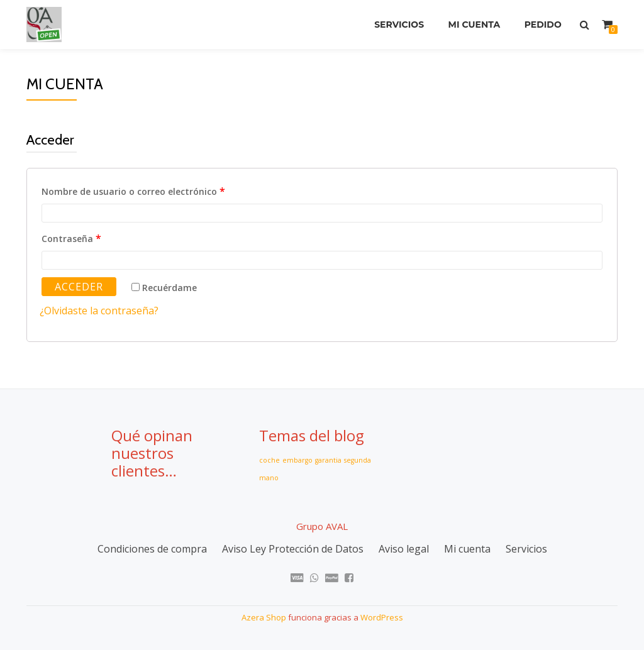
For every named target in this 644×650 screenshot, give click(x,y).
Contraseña (71, 238)
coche (269, 460)
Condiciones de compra (152, 548)
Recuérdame (164, 288)
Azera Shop (264, 616)
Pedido (542, 25)
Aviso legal (404, 548)
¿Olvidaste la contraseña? (99, 311)
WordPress (382, 616)
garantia (328, 460)
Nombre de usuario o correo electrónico (133, 191)
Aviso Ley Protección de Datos (293, 548)
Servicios (397, 25)
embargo (297, 460)
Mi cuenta (473, 25)
